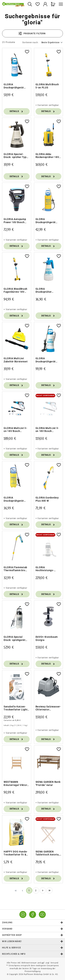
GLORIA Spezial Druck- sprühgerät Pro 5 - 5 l (15, 639)
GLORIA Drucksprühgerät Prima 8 (46, 221)
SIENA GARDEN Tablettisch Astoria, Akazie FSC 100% (47, 853)
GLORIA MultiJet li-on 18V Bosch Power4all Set (15, 430)
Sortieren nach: (31, 43)
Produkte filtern (32, 33)
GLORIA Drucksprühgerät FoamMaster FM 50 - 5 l (48, 360)
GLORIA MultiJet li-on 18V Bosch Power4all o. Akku (47, 430)
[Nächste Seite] (43, 890)
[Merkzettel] (38, 4)
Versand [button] (32, 929)
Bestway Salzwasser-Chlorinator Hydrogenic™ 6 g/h (48, 708)
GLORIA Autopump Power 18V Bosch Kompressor (15, 221)
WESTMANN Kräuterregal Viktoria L (17, 784)
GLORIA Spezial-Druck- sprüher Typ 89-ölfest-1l (15, 156)
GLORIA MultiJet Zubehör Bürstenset (16, 360)
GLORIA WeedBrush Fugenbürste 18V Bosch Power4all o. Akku (16, 290)
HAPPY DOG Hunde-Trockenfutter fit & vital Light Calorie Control (16, 853)
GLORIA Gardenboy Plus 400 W (47, 499)
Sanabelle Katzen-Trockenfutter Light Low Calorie (16, 708)
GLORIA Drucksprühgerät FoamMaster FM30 (15, 86)
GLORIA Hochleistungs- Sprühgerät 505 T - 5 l (48, 569)
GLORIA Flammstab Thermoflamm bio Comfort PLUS (15, 569)
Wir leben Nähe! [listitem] (32, 941)
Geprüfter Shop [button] (32, 935)
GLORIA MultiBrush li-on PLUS (47, 86)
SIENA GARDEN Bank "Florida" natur (48, 783)
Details (17, 111)
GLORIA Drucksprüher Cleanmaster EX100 (47, 290)
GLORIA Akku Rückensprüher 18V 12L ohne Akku (47, 156)
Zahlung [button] (32, 923)
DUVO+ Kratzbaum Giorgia (47, 638)
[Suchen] (30, 4)
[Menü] (60, 4)
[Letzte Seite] (49, 890)
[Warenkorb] (53, 4)
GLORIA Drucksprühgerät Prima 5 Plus (14, 499)
